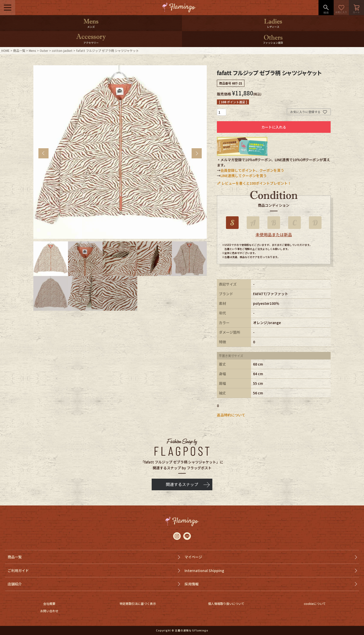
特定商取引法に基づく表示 (138, 604)
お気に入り (341, 8)
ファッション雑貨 (273, 43)
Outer (44, 50)
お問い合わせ (49, 611)
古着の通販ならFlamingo (192, 630)
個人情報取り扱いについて (226, 604)
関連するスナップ (182, 484)
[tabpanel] (120, 152)
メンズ (91, 27)
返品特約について (231, 415)
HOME (5, 50)
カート (356, 8)
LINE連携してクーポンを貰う (244, 176)
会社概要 (49, 604)
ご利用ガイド (18, 570)
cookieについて (315, 604)
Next (197, 153)
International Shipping (204, 570)
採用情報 (192, 584)
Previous (43, 153)
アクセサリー (91, 43)
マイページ (193, 557)
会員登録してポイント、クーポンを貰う (252, 170)
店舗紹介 (15, 584)
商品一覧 (19, 50)
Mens (32, 50)
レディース (273, 27)
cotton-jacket (62, 50)
